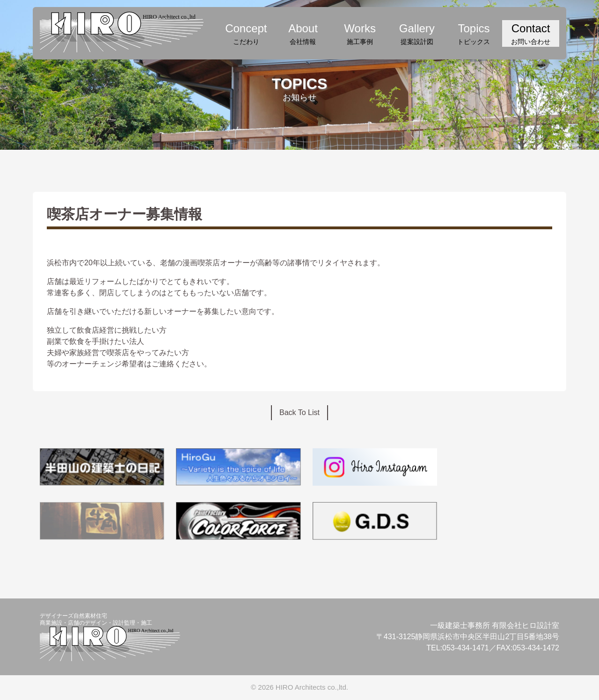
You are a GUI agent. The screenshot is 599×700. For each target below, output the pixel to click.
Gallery (417, 34)
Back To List (299, 412)
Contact (531, 34)
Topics (474, 34)
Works (360, 34)
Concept (246, 34)
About (303, 34)
